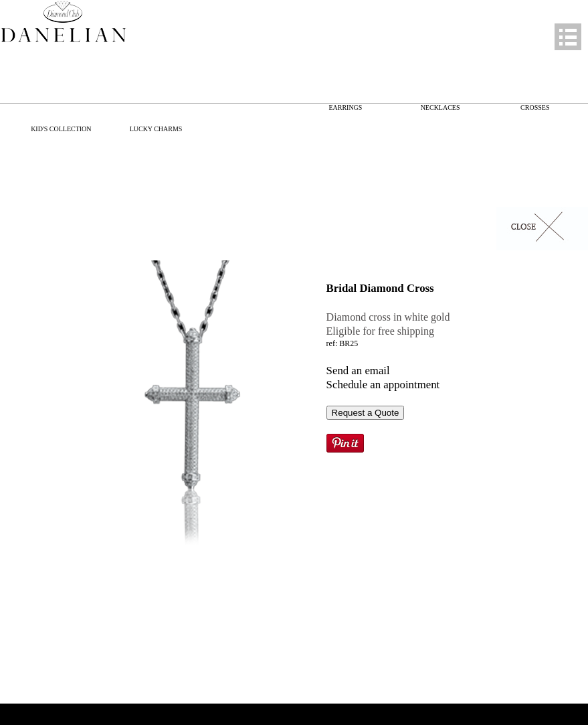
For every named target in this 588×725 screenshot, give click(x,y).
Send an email (358, 371)
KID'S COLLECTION (61, 129)
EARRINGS (345, 107)
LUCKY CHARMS (156, 129)
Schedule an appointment (383, 385)
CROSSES (535, 107)
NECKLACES (440, 107)
